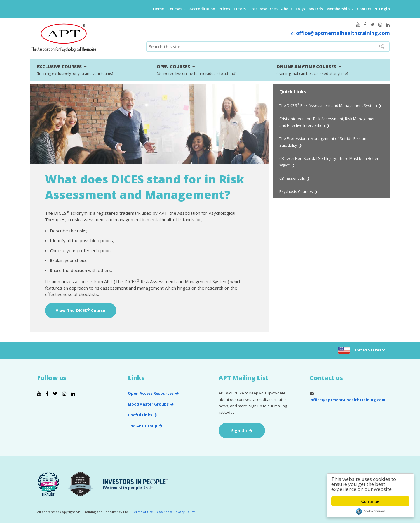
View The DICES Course (81, 310)
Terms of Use (142, 512)
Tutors (240, 9)
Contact (364, 9)
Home (158, 9)
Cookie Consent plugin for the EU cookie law (370, 511)
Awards (316, 9)
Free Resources (263, 9)
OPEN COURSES (196, 70)
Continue (371, 501)
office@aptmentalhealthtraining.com (343, 33)
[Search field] (268, 47)
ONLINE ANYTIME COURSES (312, 70)
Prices (224, 9)
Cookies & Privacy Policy (176, 512)
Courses (177, 9)
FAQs (300, 9)
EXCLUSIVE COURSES (75, 70)
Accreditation (202, 9)
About (287, 9)
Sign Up (242, 431)
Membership (340, 9)
